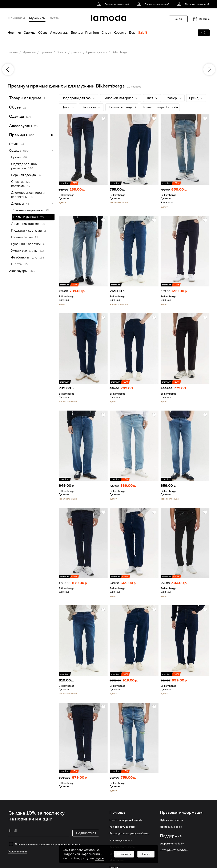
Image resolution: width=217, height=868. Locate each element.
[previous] (8, 69)
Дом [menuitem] (132, 33)
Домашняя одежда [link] (25, 224)
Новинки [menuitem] (14, 33)
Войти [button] (178, 19)
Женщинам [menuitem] (16, 18)
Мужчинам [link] (29, 52)
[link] (113, 4)
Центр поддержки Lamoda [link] (126, 820)
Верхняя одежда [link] (23, 175)
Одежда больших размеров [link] (24, 166)
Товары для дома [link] (25, 98)
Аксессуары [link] (21, 126)
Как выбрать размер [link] (122, 827)
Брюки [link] (16, 157)
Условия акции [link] (18, 837)
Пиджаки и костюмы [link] (27, 231)
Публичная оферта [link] (171, 820)
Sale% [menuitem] (143, 33)
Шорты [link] (17, 264)
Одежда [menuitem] (30, 33)
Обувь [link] (15, 107)
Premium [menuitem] (92, 33)
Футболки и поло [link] (24, 257)
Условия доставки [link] (121, 840)
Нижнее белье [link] (22, 237)
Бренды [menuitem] (77, 33)
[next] (209, 69)
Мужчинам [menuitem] (37, 18)
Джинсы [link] (76, 52)
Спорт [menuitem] (106, 33)
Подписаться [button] (86, 827)
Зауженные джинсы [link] (28, 210)
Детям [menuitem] (55, 18)
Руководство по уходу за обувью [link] (129, 834)
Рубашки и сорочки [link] (26, 244)
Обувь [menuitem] (43, 33)
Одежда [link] (62, 52)
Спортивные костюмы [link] (21, 184)
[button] (204, 33)
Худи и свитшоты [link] (24, 251)
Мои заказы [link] (117, 860)
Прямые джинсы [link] (97, 52)
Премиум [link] (46, 52)
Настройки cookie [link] (171, 827)
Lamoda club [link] (117, 854)
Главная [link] (13, 52)
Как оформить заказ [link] (122, 847)
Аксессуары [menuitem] (59, 33)
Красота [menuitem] (120, 33)
